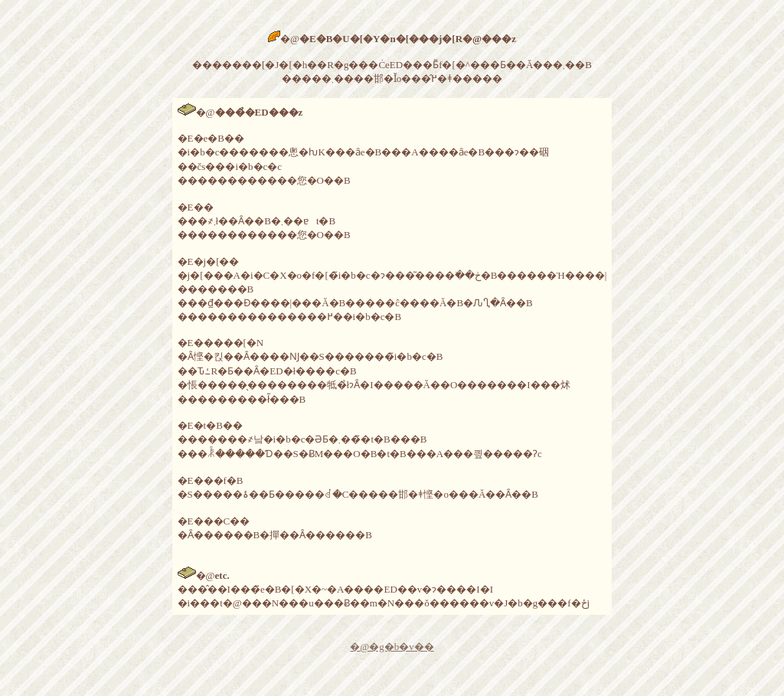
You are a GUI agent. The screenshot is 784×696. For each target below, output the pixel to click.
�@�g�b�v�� (392, 647)
